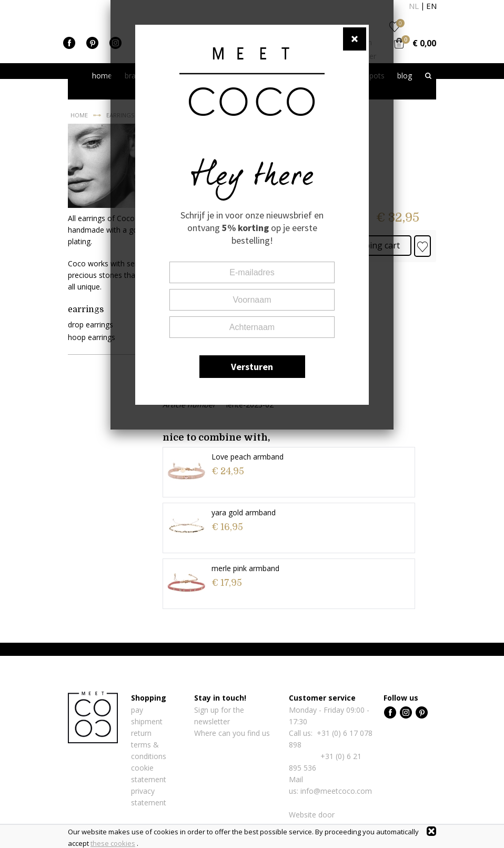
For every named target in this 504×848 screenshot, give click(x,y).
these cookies (113, 843)
